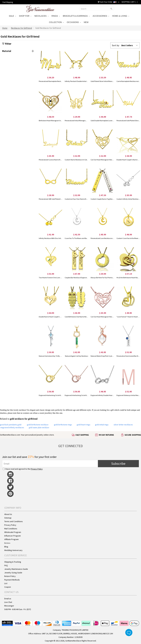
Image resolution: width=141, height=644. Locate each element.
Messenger (9, 606)
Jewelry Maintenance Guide (16, 569)
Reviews (7, 543)
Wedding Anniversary (13, 550)
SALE (12, 16)
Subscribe (118, 464)
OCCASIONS (74, 22)
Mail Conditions (11, 529)
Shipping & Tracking (13, 562)
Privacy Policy (37, 469)
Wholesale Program (13, 532)
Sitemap (8, 518)
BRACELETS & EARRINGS (76, 16)
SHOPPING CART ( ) (130, 2)
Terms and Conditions (14, 521)
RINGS (56, 16)
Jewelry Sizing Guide (13, 573)
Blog (6, 547)
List (6, 583)
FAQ (6, 565)
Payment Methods (12, 580)
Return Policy (10, 576)
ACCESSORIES (101, 16)
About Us (8, 514)
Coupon (8, 587)
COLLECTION (56, 22)
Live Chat (8, 602)
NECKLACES (41, 16)
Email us (8, 599)
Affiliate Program (11, 539)
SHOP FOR (25, 16)
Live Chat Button (129, 633)
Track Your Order (105, 2)
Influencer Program (13, 536)
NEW (86, 22)
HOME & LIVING (121, 16)
